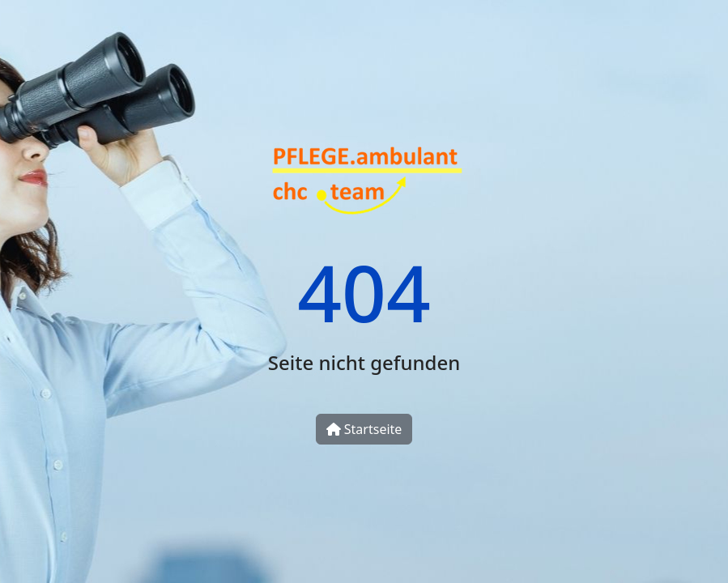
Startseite (364, 429)
